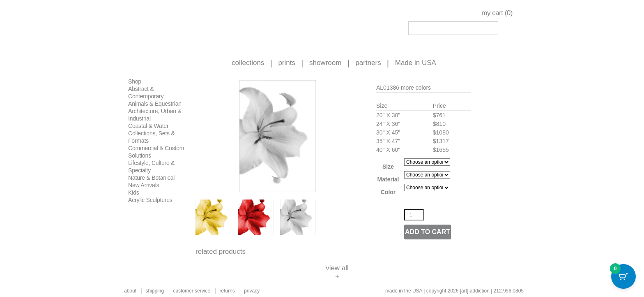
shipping (155, 291)
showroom (325, 63)
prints (287, 63)
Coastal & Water (148, 126)
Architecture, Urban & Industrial (155, 115)
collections (248, 63)
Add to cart (428, 232)
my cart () (497, 13)
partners (368, 63)
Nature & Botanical (151, 178)
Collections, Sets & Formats (152, 137)
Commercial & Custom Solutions (156, 152)
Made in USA (416, 63)
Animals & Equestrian (155, 104)
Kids (133, 193)
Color (388, 192)
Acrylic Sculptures (150, 200)
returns (227, 291)
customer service (192, 291)
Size (388, 167)
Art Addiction (175, 25)
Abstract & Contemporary (146, 93)
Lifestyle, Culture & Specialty (152, 167)
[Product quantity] (414, 215)
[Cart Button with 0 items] (623, 276)
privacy (252, 291)
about (130, 291)
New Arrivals (144, 185)
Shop (135, 81)
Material (388, 179)
